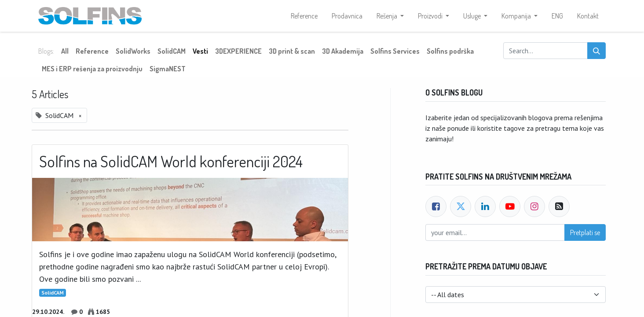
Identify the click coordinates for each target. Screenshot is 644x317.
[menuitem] (304, 16)
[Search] (596, 51)
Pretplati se (585, 232)
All (65, 51)
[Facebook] (436, 206)
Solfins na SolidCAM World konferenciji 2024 (171, 161)
